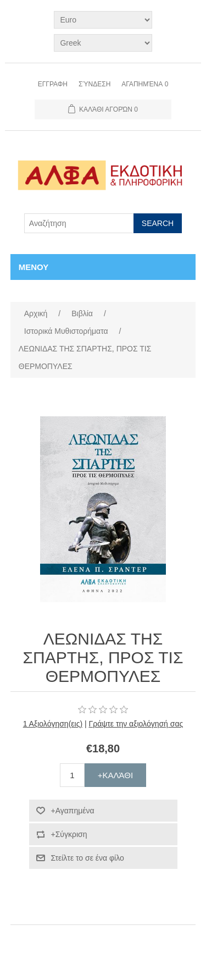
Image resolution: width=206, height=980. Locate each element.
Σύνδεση (94, 84)
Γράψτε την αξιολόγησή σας (136, 724)
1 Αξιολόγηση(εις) (53, 724)
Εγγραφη (53, 84)
